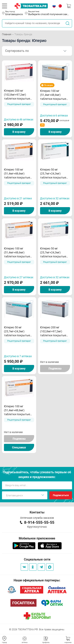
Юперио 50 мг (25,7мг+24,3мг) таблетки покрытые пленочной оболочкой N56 (18, 332)
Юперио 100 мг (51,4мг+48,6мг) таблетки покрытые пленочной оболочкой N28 (18, 174)
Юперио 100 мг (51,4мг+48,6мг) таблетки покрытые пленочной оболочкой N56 (54, 95)
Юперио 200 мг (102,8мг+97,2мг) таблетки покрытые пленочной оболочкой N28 (18, 95)
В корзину (19, 132)
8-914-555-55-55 (39, 522)
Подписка (55, 369)
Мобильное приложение (37, 538)
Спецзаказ (19, 447)
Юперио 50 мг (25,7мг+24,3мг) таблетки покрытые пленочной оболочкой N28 (54, 174)
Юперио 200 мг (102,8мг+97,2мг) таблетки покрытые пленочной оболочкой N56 (54, 332)
